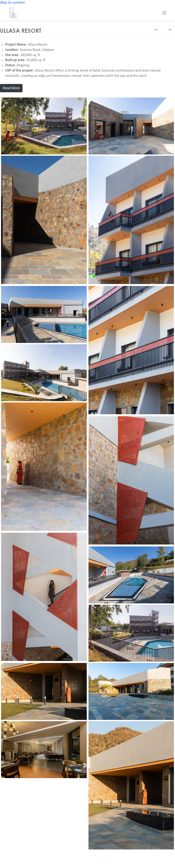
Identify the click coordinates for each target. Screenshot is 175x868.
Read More (11, 88)
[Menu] (164, 13)
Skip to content (12, 2)
